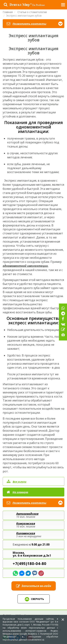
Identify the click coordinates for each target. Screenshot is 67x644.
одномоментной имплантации (25, 266)
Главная (8, 12)
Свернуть (33, 599)
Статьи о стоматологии (32, 12)
